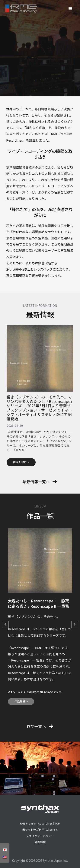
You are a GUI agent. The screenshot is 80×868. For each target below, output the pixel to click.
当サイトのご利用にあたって (40, 830)
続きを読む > (21, 462)
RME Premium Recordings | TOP (40, 823)
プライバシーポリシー (40, 836)
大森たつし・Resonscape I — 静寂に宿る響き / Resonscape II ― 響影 (39, 603)
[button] (40, 481)
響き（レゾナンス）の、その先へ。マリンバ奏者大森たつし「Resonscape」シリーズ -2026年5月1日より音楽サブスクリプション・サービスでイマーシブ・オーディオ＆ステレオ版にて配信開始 (39, 408)
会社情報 (40, 842)
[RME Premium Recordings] (21, 9)
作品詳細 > (21, 701)
